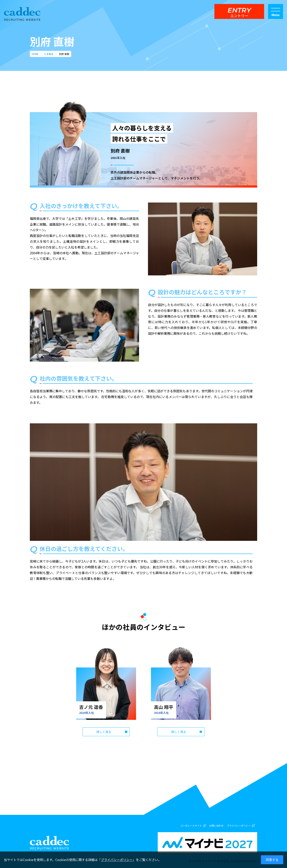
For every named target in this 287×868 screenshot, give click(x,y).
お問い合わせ (216, 825)
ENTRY (239, 12)
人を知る (49, 54)
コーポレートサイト (191, 825)
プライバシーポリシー (117, 860)
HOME (35, 54)
